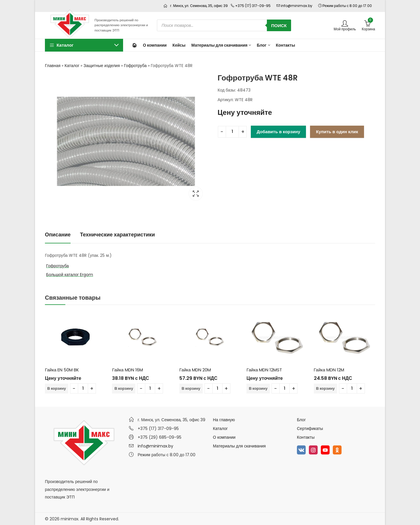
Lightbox (196, 194)
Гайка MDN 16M (127, 370)
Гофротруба (135, 66)
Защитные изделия (102, 66)
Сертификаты (310, 429)
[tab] (58, 235)
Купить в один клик (337, 132)
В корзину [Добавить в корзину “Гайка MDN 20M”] (191, 388)
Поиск (279, 26)
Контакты (306, 437)
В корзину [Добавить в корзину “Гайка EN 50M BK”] (57, 388)
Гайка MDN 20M (195, 370)
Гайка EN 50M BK (62, 370)
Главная (53, 66)
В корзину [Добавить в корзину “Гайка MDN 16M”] (124, 388)
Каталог (72, 66)
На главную (224, 420)
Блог (301, 420)
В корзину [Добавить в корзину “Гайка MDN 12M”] (325, 388)
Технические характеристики (117, 235)
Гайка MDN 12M (329, 370)
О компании (224, 437)
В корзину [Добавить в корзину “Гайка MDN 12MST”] (258, 388)
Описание (58, 235)
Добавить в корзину (278, 132)
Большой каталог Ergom (70, 275)
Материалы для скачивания (239, 446)
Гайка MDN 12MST (264, 370)
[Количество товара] (232, 132)
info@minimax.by (155, 446)
